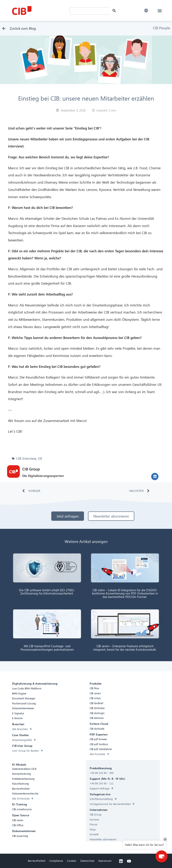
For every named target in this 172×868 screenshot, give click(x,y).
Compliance (56, 861)
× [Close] (165, 839)
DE (40, 459)
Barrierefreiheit (37, 861)
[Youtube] (129, 862)
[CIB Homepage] (40, 11)
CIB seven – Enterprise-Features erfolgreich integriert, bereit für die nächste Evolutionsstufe (125, 649)
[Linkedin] (121, 862)
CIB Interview (26, 459)
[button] (146, 11)
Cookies (72, 861)
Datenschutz (87, 861)
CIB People (161, 29)
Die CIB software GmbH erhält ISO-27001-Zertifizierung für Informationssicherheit (47, 592)
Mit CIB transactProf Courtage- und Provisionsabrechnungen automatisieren (47, 649)
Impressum (105, 861)
